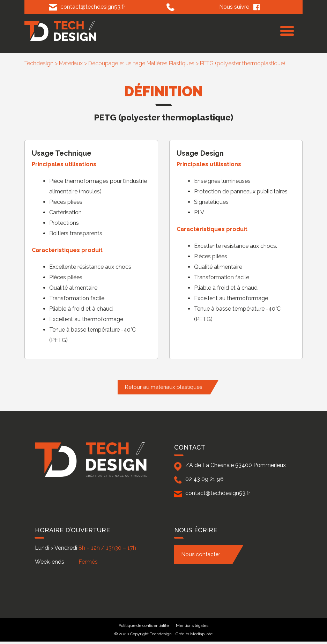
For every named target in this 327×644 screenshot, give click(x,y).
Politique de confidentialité (144, 626)
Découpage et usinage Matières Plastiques (141, 63)
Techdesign (39, 63)
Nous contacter (201, 554)
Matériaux (71, 63)
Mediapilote (201, 634)
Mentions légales (192, 626)
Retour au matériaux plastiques (163, 387)
